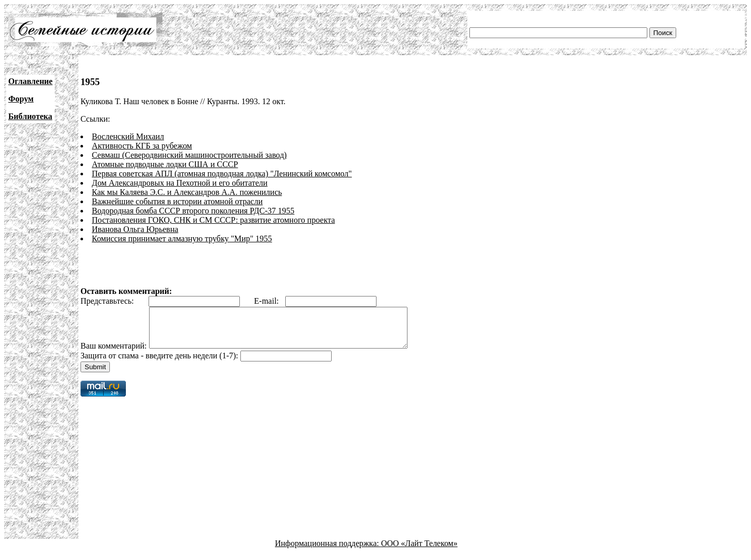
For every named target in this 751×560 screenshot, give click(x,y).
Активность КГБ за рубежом (142, 146)
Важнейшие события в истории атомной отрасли (177, 201)
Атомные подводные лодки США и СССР (165, 164)
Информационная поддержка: (328, 551)
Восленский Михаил (128, 136)
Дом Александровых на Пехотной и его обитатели (180, 183)
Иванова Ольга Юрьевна (135, 229)
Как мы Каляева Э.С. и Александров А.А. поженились (187, 192)
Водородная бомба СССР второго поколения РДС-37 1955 (193, 211)
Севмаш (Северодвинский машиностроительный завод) (189, 155)
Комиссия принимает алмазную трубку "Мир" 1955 (182, 238)
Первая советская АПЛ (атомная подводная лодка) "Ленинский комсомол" (222, 174)
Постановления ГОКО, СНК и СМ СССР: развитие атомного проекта (213, 220)
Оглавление (30, 81)
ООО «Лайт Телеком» (419, 551)
